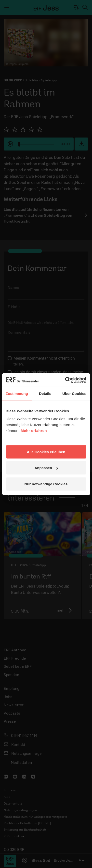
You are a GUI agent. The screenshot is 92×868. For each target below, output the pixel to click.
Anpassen (46, 468)
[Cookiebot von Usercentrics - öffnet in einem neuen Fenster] (66, 380)
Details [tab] (45, 394)
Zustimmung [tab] (17, 394)
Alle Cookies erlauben (46, 452)
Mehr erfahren (34, 430)
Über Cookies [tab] (74, 394)
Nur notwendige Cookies (46, 484)
